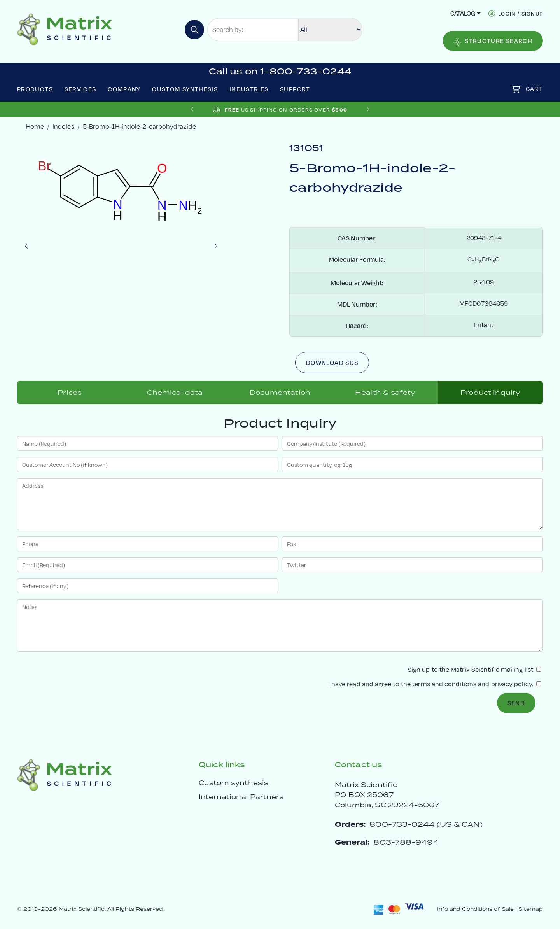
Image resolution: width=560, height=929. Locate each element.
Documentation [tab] (280, 393)
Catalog (463, 13)
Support (295, 89)
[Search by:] (253, 30)
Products (35, 89)
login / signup (521, 13)
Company (124, 89)
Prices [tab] (70, 393)
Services (80, 89)
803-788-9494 (406, 842)
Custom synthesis (234, 783)
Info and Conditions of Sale (475, 909)
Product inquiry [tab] (490, 393)
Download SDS (332, 363)
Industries (249, 89)
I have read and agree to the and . (435, 684)
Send (516, 703)
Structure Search (493, 41)
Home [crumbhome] (35, 126)
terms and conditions (444, 684)
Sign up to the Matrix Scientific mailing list (474, 670)
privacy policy (512, 684)
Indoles (63, 126)
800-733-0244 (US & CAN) (426, 824)
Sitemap (531, 909)
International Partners (241, 797)
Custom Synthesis (185, 89)
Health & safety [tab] (385, 393)
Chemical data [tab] (175, 393)
